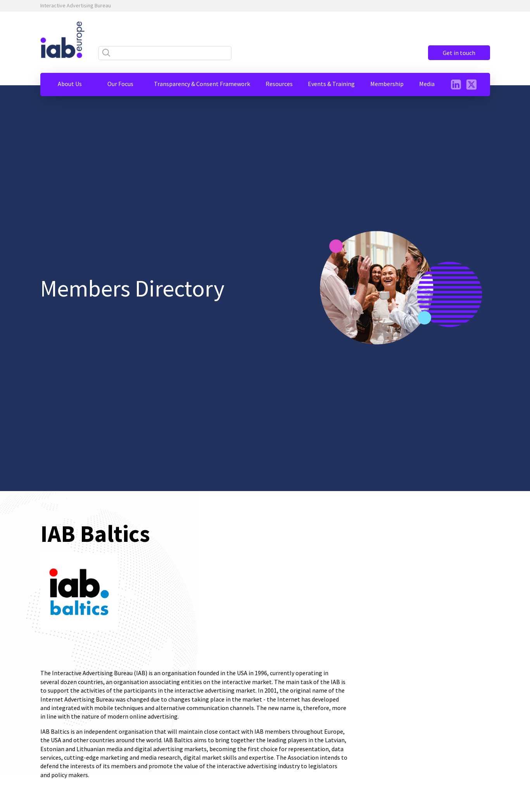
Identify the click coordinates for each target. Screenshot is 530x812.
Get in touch (459, 53)
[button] (70, 84)
